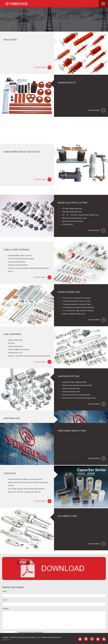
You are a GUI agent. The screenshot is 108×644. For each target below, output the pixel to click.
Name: (5, 617)
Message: (6, 634)
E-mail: (5, 626)
